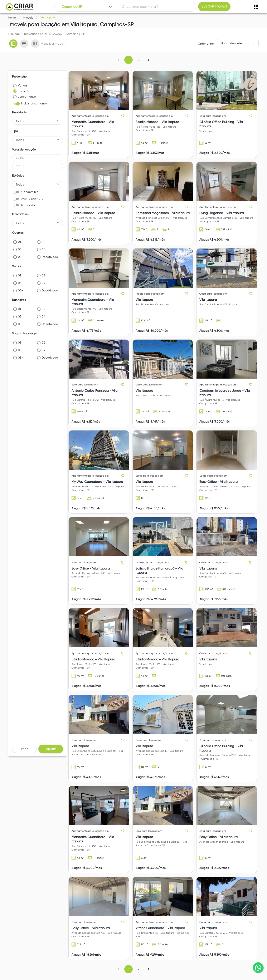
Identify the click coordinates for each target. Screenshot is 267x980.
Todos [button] (20, 140)
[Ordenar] (238, 43)
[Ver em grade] (13, 44)
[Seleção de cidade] (87, 7)
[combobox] (87, 7)
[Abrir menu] (256, 7)
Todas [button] (20, 121)
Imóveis (28, 18)
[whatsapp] (258, 967)
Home (12, 18)
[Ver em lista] (24, 44)
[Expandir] (110, 7)
